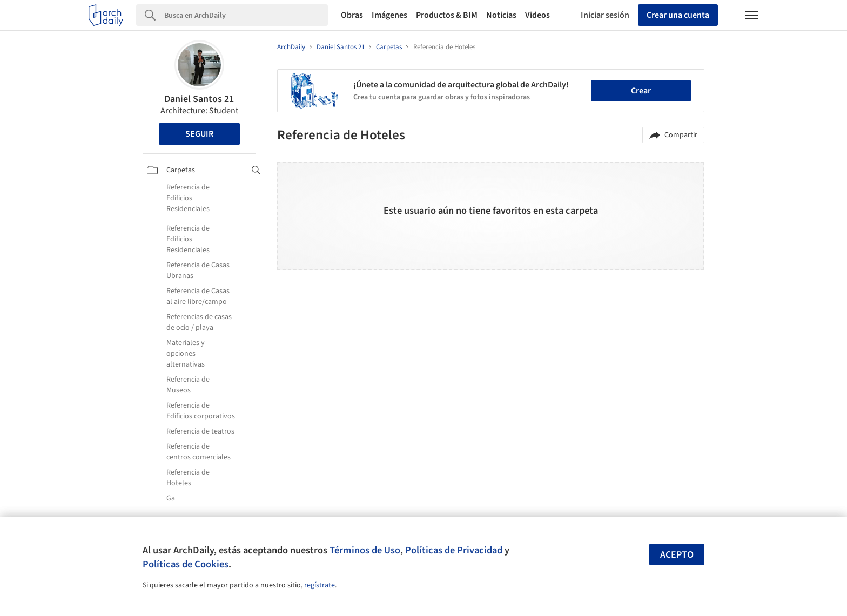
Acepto (677, 555)
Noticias (501, 15)
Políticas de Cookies (186, 564)
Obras (352, 15)
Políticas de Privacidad (454, 550)
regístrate (320, 585)
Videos (537, 15)
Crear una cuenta (678, 15)
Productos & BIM (447, 15)
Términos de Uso (365, 550)
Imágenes (389, 15)
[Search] (246, 15)
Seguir (199, 134)
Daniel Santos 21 (199, 99)
